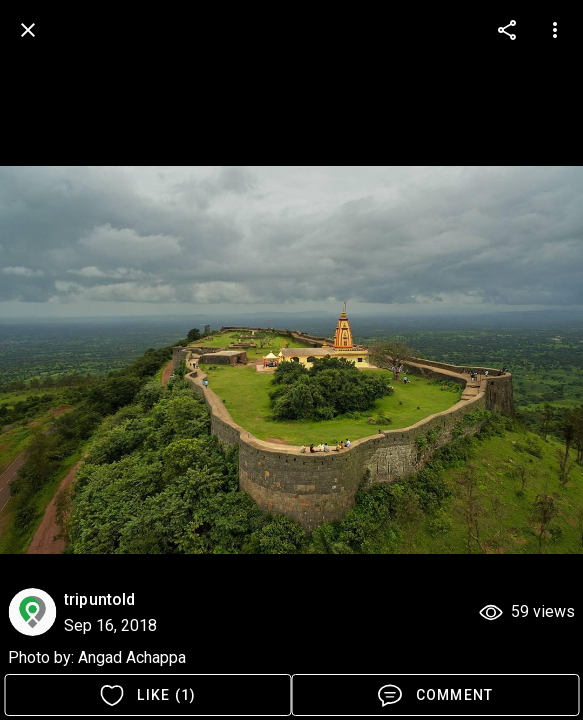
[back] (28, 30)
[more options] (507, 30)
